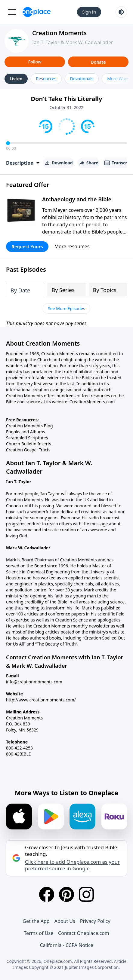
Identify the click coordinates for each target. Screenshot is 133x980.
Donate (98, 62)
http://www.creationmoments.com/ (41, 700)
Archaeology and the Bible (77, 199)
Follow (35, 62)
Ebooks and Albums (26, 432)
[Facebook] (47, 894)
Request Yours (27, 246)
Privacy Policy (95, 921)
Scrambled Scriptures (27, 438)
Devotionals (82, 79)
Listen (16, 79)
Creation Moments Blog (29, 426)
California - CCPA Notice (66, 945)
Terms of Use (39, 933)
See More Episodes (66, 308)
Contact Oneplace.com (84, 933)
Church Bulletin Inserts (29, 444)
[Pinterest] (66, 894)
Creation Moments (59, 33)
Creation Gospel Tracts (28, 450)
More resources (72, 246)
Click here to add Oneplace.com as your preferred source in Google (72, 865)
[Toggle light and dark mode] (121, 12)
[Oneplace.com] (37, 12)
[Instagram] (86, 894)
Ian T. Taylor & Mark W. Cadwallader (73, 42)
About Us (65, 921)
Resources (46, 79)
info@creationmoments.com (34, 682)
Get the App (36, 921)
